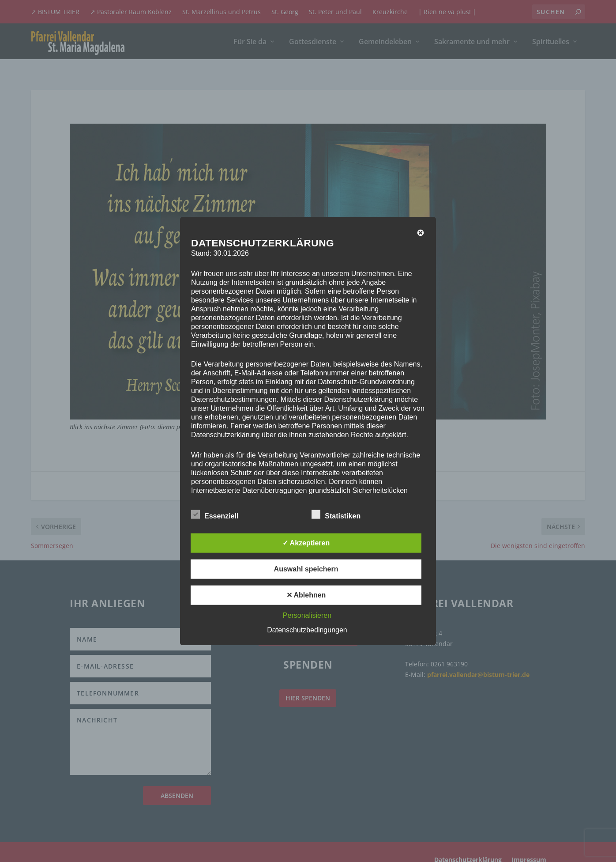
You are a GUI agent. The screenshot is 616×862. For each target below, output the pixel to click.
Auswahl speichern (306, 569)
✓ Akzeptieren (306, 543)
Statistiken (336, 514)
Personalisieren (307, 615)
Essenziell (215, 514)
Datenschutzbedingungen (307, 629)
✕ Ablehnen (306, 595)
